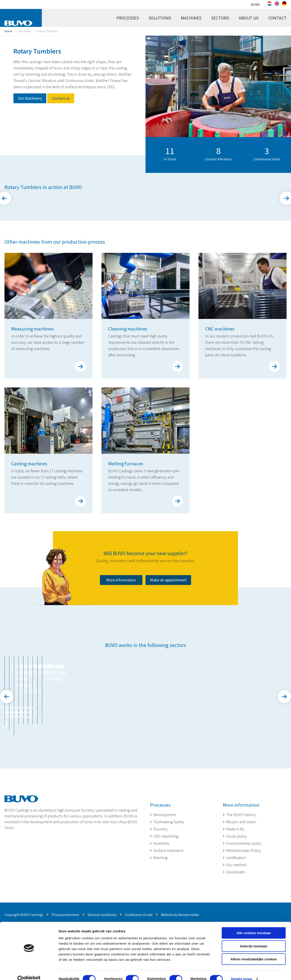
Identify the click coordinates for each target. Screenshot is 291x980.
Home (8, 31)
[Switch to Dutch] (270, 4)
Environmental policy (244, 898)
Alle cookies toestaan (254, 925)
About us (249, 18)
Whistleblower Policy (244, 905)
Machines (191, 18)
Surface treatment (168, 905)
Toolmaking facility (169, 876)
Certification (236, 912)
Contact (277, 18)
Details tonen (241, 971)
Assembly (161, 898)
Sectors (220, 18)
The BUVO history (241, 869)
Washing (160, 912)
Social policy (236, 891)
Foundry (160, 883)
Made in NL (235, 883)
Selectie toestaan (254, 938)
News (255, 4)
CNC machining (166, 891)
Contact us (61, 98)
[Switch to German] (284, 4)
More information (121, 647)
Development (165, 869)
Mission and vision (241, 876)
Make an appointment (168, 647)
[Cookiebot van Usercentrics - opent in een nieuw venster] (29, 971)
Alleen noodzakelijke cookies (254, 951)
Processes (128, 18)
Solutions (160, 18)
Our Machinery (30, 98)
